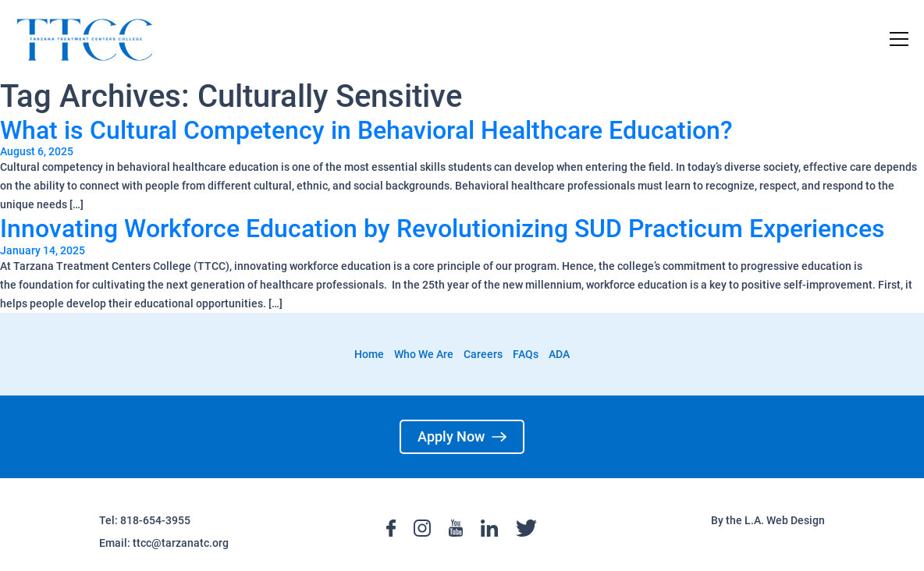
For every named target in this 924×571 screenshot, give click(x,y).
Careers (483, 354)
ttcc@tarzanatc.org (181, 543)
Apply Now (462, 436)
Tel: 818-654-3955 (145, 520)
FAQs (526, 354)
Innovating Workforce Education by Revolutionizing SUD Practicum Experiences (442, 229)
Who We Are (424, 354)
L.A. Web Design (785, 520)
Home (369, 354)
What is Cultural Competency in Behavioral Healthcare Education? (366, 130)
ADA (559, 354)
